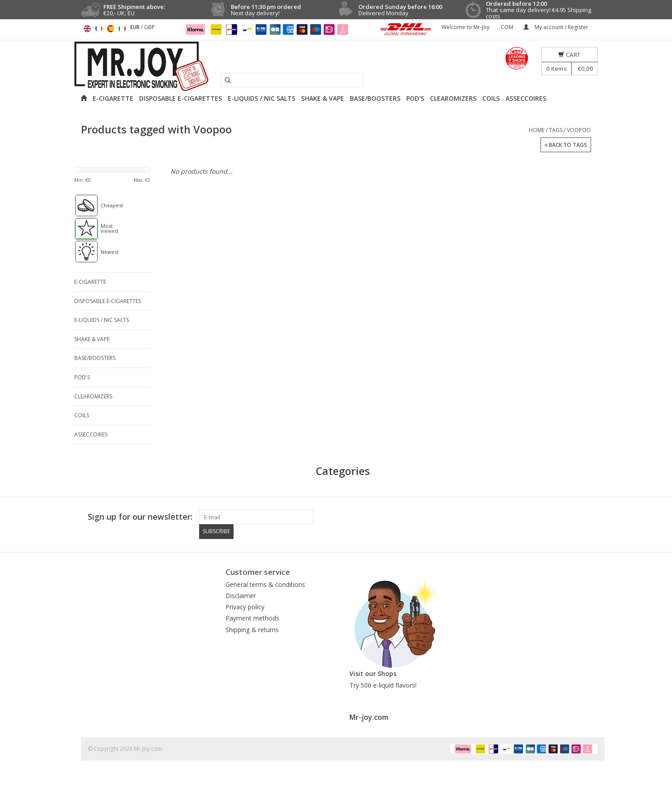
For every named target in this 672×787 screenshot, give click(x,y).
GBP (149, 27)
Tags (556, 130)
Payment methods (252, 618)
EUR (136, 27)
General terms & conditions (265, 584)
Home (537, 130)
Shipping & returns (252, 629)
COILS (491, 98)
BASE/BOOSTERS (375, 98)
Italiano (122, 29)
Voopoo (579, 130)
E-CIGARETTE (113, 98)
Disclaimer (241, 595)
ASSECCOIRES (526, 98)
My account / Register (556, 27)
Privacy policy (245, 606)
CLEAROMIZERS (453, 98)
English (87, 29)
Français (99, 29)
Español (111, 29)
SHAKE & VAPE (323, 98)
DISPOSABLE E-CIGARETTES (181, 98)
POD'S (415, 98)
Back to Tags (566, 145)
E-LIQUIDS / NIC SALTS (262, 98)
